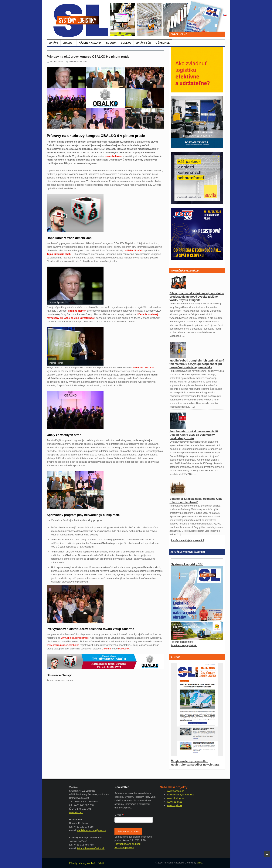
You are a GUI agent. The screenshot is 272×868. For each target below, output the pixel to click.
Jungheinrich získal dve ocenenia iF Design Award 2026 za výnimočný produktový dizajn (194, 435)
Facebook (124, 649)
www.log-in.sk (175, 805)
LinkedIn (106, 649)
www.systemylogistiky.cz (180, 795)
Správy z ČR (143, 43)
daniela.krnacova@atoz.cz (92, 830)
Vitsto (199, 863)
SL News (126, 43)
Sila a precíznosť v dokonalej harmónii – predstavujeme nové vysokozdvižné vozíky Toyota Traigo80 (197, 297)
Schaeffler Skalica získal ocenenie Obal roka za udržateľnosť (196, 500)
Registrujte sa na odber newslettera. (195, 764)
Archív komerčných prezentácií (188, 540)
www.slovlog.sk (175, 798)
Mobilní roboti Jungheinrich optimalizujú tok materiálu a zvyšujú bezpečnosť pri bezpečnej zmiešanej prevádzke (197, 364)
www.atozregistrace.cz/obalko (63, 645)
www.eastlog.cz (176, 791)
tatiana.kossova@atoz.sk (91, 848)
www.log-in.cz (175, 802)
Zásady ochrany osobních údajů (87, 863)
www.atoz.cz (76, 812)
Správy (54, 43)
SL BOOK (111, 43)
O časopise (163, 43)
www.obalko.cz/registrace (75, 638)
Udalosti (68, 43)
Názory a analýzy (90, 43)
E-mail (119, 815)
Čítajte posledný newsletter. (190, 761)
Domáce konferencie (78, 62)
